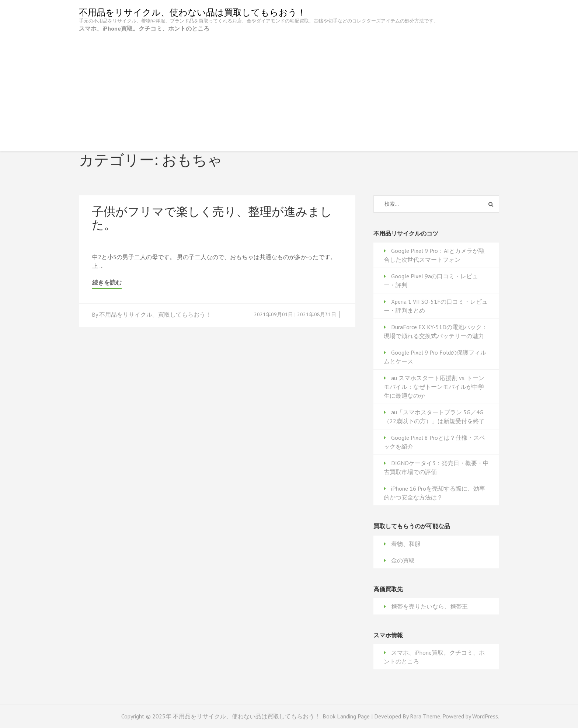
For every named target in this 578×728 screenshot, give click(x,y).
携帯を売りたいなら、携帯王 (429, 606)
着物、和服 (406, 544)
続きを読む (107, 283)
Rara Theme (425, 716)
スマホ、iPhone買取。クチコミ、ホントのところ (144, 28)
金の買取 (403, 560)
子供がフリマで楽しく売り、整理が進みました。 (212, 218)
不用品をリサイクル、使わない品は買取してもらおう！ (192, 12)
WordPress (485, 716)
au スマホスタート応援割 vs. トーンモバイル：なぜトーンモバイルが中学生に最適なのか (434, 387)
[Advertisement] (289, 88)
